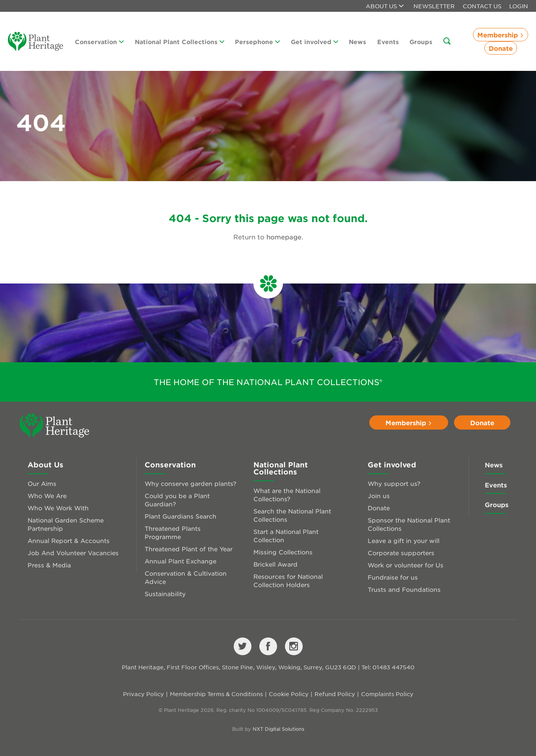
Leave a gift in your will (404, 540)
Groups (421, 42)
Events (388, 42)
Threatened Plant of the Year (189, 549)
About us (385, 6)
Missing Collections (283, 552)
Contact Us (482, 6)
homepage (284, 237)
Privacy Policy (143, 694)
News (357, 42)
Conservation (99, 42)
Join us (379, 496)
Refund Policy (335, 694)
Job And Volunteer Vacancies (73, 553)
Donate (501, 48)
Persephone (257, 42)
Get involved (315, 42)
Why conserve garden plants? (191, 483)
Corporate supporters (401, 553)
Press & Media (49, 565)
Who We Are (47, 496)
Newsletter (434, 6)
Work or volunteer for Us (406, 565)
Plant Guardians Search (181, 516)
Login (519, 6)
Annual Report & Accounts (69, 540)
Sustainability (165, 594)
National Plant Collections (180, 42)
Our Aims (42, 483)
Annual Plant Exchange (181, 561)
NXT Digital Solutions (278, 729)
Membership (501, 35)
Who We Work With (58, 508)
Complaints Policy (387, 694)
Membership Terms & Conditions (216, 694)
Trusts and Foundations (404, 589)
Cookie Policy (289, 694)
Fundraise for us (393, 577)
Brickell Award (275, 564)
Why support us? (394, 483)
